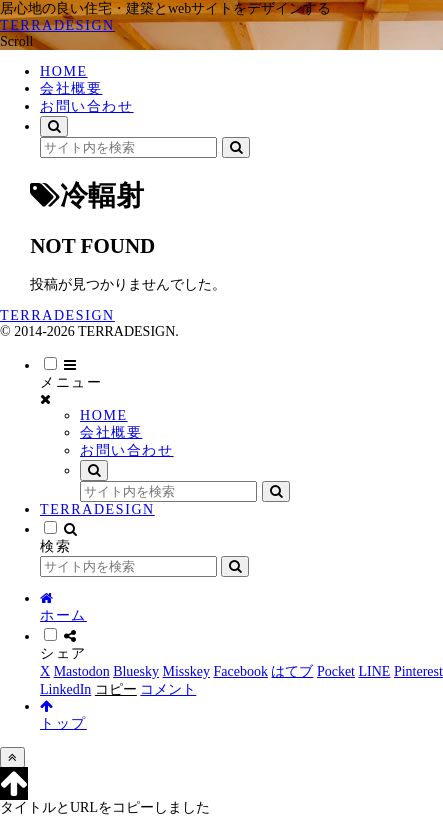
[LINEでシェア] (375, 671)
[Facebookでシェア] (240, 671)
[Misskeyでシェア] (186, 671)
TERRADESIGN (97, 509)
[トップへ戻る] (12, 757)
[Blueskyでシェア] (136, 671)
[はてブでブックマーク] (292, 671)
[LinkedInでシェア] (65, 689)
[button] (236, 147)
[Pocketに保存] (336, 671)
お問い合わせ (127, 450)
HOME (104, 415)
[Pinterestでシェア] (418, 671)
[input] (128, 147)
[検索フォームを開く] (54, 126)
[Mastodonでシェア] (82, 671)
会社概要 (111, 432)
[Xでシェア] (45, 671)
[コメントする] (168, 689)
